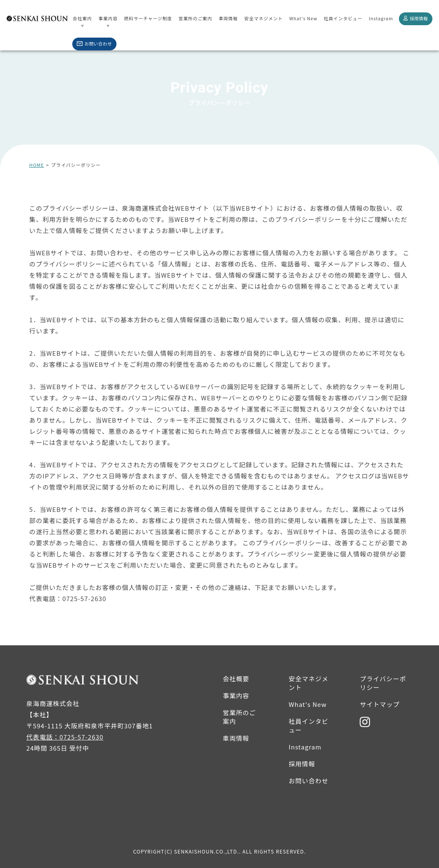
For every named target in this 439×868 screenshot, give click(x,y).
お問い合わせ (94, 44)
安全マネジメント (264, 18)
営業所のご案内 (195, 18)
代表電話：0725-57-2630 (68, 598)
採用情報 (416, 18)
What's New (303, 18)
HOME (37, 165)
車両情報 (228, 18)
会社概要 (236, 679)
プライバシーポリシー (383, 683)
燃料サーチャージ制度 (148, 18)
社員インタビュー (343, 18)
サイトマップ (380, 704)
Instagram (381, 18)
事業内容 (108, 18)
